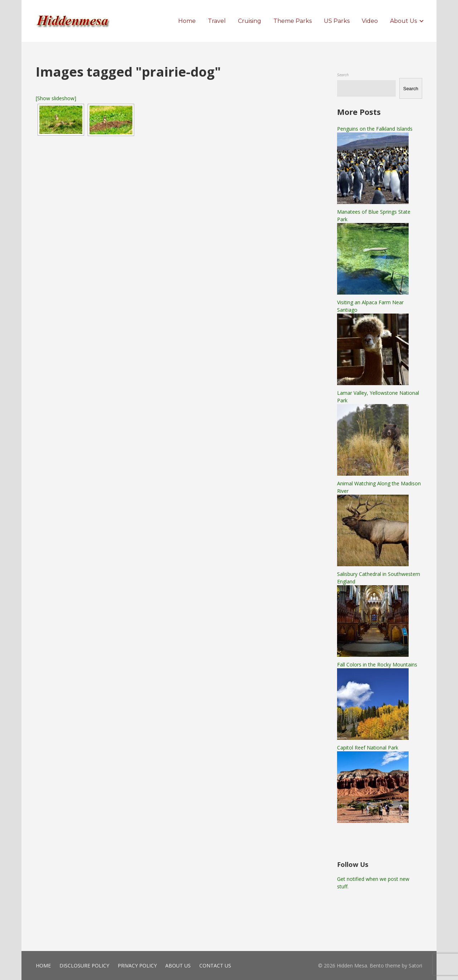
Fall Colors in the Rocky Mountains (377, 664)
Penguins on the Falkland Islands (375, 129)
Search (343, 75)
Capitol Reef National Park (368, 748)
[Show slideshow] (56, 98)
